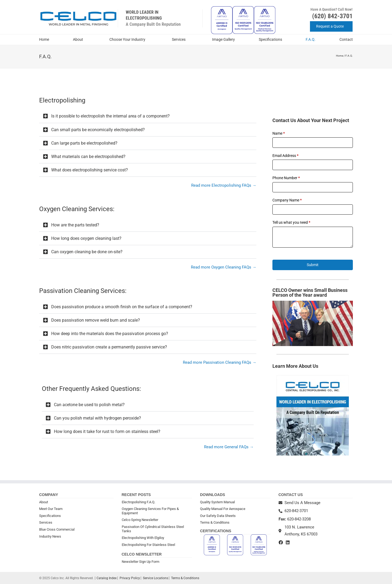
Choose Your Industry (129, 40)
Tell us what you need (291, 222)
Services (180, 40)
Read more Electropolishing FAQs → (224, 185)
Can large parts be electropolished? (84, 143)
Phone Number (286, 178)
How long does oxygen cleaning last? (86, 238)
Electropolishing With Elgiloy (143, 538)
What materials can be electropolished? (88, 157)
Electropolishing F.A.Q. (138, 502)
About (79, 40)
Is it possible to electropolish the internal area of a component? (110, 116)
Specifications (270, 39)
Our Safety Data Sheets (218, 516)
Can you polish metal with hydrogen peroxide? (97, 418)
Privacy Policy (130, 578)
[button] (148, 116)
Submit (313, 265)
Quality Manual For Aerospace (223, 509)
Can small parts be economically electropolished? (98, 130)
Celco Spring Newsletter (140, 520)
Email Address (285, 156)
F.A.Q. (311, 39)
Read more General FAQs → (229, 447)
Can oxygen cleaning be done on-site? (87, 252)
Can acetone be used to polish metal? (89, 405)
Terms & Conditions (215, 522)
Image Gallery (223, 39)
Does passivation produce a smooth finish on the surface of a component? (122, 307)
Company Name (287, 200)
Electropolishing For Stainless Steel (148, 545)
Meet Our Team (51, 509)
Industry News (50, 536)
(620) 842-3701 (332, 16)
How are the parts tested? (75, 225)
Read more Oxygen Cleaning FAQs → (224, 267)
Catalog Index (107, 578)
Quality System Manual (217, 502)
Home (44, 39)
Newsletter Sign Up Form (140, 562)
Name (279, 133)
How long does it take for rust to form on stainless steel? (107, 431)
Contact (346, 39)
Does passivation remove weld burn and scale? (96, 320)
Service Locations (156, 578)
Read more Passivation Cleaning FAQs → (220, 362)
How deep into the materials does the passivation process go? (110, 334)
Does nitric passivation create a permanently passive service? (109, 347)
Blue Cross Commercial (57, 529)
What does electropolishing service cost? (90, 170)
